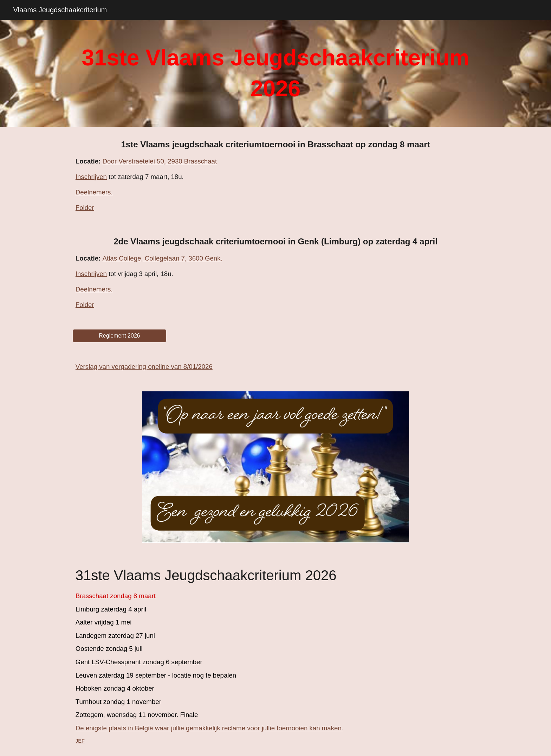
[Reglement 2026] (119, 336)
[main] (275, 73)
